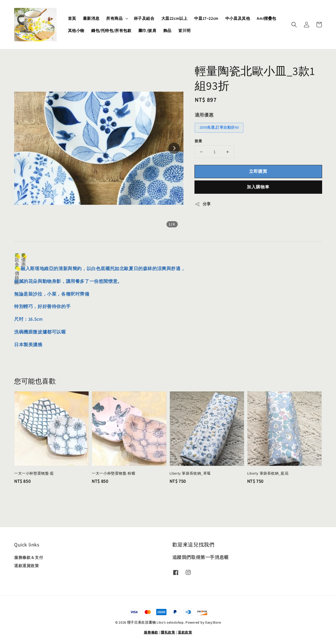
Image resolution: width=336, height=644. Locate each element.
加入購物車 (258, 187)
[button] (294, 25)
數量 (199, 141)
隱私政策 (168, 632)
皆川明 (185, 31)
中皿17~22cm (206, 18)
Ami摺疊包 (267, 18)
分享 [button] (203, 204)
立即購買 (258, 171)
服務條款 (151, 632)
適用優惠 (204, 115)
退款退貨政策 (27, 566)
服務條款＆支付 (29, 557)
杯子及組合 (144, 18)
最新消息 (91, 18)
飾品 (167, 31)
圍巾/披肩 (147, 31)
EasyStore (213, 622)
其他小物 (76, 31)
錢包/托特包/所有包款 (111, 31)
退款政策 (185, 632)
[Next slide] (174, 148)
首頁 (72, 18)
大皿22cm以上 (175, 18)
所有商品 (114, 18)
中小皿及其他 (238, 18)
